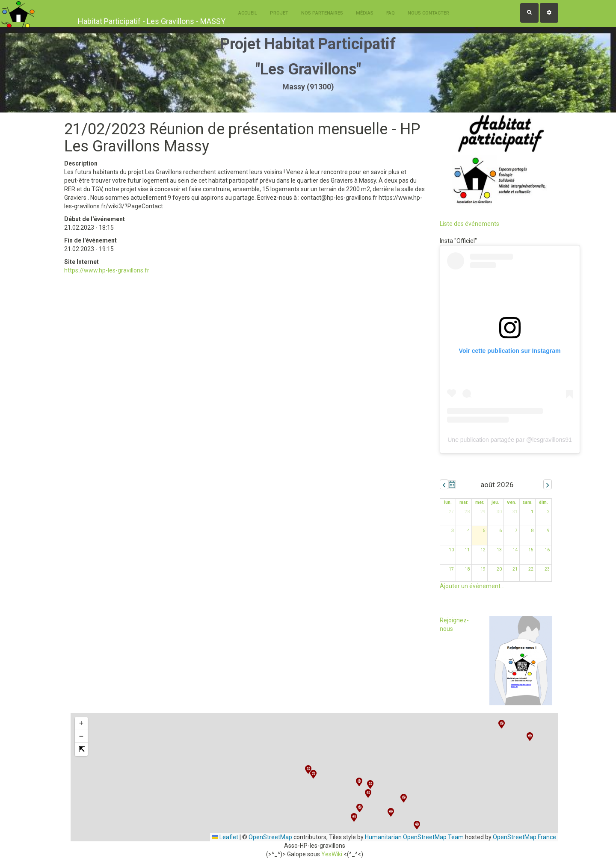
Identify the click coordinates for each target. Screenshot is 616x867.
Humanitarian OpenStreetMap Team (414, 837)
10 (451, 550)
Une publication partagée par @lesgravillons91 (510, 440)
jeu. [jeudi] (495, 502)
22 (531, 569)
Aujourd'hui (452, 484)
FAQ (391, 13)
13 (499, 550)
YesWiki (332, 854)
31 (515, 512)
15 (531, 550)
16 (547, 550)
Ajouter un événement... (472, 586)
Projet (279, 13)
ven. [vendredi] (512, 502)
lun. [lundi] (448, 502)
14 (515, 550)
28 (467, 512)
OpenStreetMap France (524, 837)
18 (467, 569)
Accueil (248, 13)
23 (547, 569)
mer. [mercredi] (480, 502)
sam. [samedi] (527, 502)
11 (467, 550)
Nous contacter (428, 13)
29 (483, 512)
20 (499, 569)
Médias (365, 13)
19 (483, 569)
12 (483, 550)
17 (451, 569)
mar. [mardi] (464, 502)
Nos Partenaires (322, 13)
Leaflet (225, 837)
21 (515, 569)
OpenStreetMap (270, 837)
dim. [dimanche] (543, 502)
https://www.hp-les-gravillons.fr (107, 270)
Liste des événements (469, 224)
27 (451, 512)
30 (499, 512)
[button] (360, 808)
